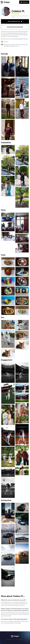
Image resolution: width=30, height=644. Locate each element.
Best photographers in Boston (21, 39)
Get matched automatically (15, 27)
